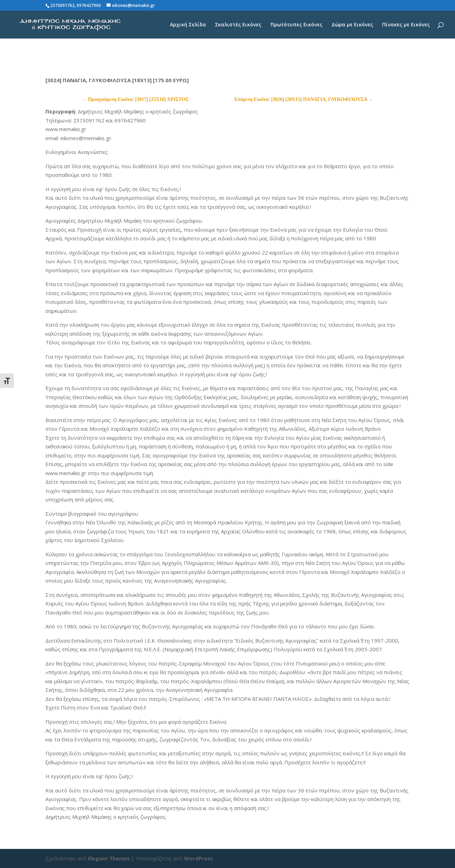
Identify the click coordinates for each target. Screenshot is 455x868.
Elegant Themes (109, 858)
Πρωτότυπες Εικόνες (297, 25)
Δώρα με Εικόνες (352, 25)
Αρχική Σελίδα (188, 25)
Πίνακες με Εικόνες (406, 25)
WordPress (199, 858)
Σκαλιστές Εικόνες (238, 25)
